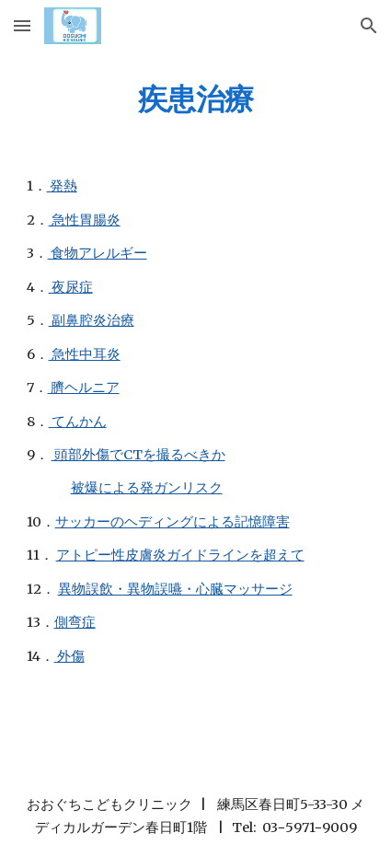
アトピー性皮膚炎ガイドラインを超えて (180, 555)
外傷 (69, 656)
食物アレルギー (98, 253)
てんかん (78, 422)
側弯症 (75, 622)
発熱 (62, 186)
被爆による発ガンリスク (147, 488)
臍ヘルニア (84, 388)
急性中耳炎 (85, 354)
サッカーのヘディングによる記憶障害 (172, 522)
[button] (22, 25)
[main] (196, 98)
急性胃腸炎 (85, 220)
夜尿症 (71, 287)
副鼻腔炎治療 (92, 320)
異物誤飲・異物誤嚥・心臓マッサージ (175, 589)
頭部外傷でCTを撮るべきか (138, 455)
